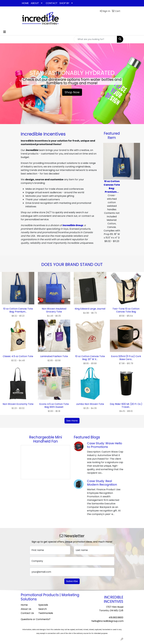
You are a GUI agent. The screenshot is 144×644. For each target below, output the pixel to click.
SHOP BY (64, 3)
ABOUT (35, 3)
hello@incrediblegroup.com (107, 621)
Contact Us (27, 613)
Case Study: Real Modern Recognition (102, 483)
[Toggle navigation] (5, 32)
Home (24, 605)
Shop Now (72, 92)
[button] (11, 84)
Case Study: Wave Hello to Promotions (105, 445)
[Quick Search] (95, 39)
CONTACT (52, 3)
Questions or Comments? (36, 619)
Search (43, 609)
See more (72, 421)
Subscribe (72, 581)
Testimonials (45, 613)
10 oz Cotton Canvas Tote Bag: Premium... (112, 187)
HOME (25, 3)
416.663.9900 (116, 617)
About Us (26, 609)
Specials (43, 605)
